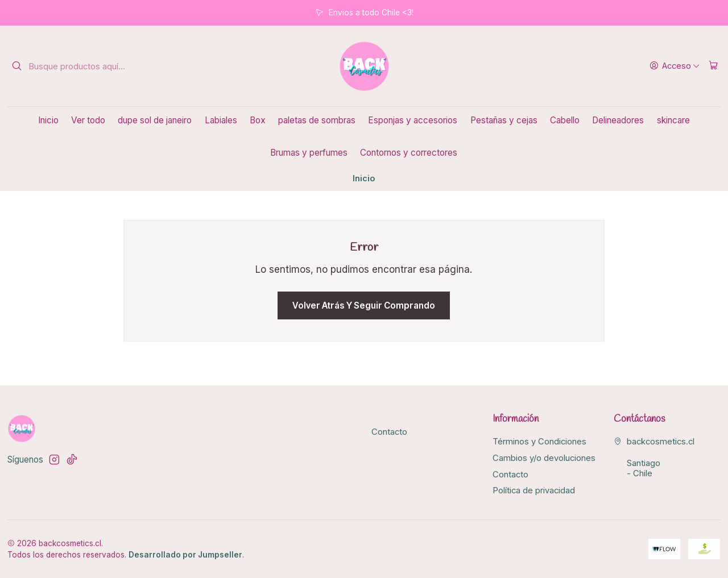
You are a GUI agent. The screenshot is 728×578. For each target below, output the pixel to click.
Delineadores (618, 120)
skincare (673, 120)
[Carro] (713, 66)
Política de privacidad (534, 490)
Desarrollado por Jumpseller (185, 555)
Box (258, 120)
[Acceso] (675, 66)
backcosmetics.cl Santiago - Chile (654, 458)
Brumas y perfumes (309, 153)
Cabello (565, 120)
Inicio (48, 120)
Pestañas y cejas (504, 120)
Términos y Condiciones (539, 442)
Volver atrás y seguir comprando (364, 305)
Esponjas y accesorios (413, 120)
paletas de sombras (317, 120)
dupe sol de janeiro (155, 120)
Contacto (389, 432)
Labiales (221, 120)
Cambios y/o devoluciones (544, 458)
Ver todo (88, 120)
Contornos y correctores (409, 153)
